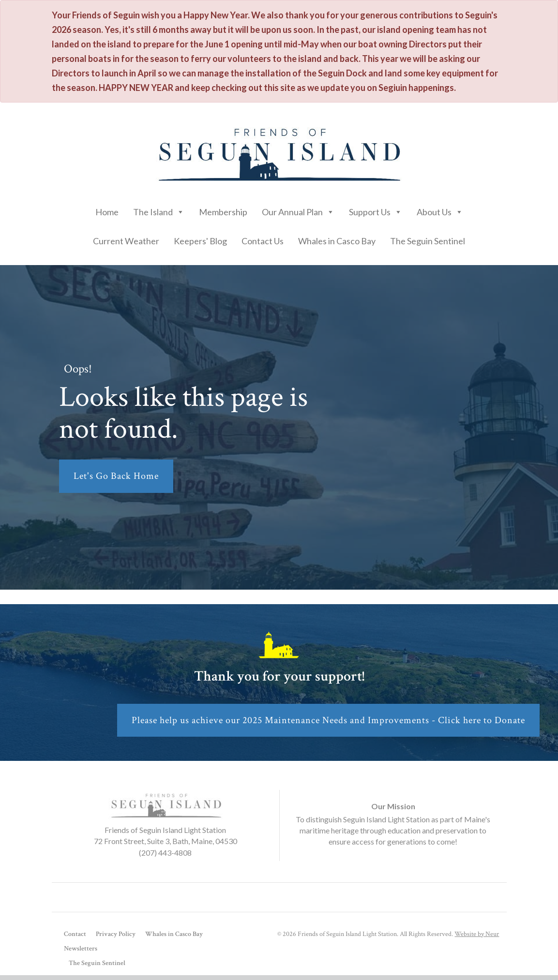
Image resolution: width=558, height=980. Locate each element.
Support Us (376, 209)
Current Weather (126, 241)
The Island (159, 209)
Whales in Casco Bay (337, 241)
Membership (223, 212)
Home (107, 212)
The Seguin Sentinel (428, 241)
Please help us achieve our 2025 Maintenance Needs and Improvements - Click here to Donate (328, 720)
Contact (75, 934)
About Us (440, 209)
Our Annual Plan (298, 209)
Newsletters (81, 949)
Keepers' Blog (200, 241)
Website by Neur (477, 934)
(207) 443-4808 (165, 853)
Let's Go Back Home (116, 476)
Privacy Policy (116, 934)
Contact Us (263, 241)
